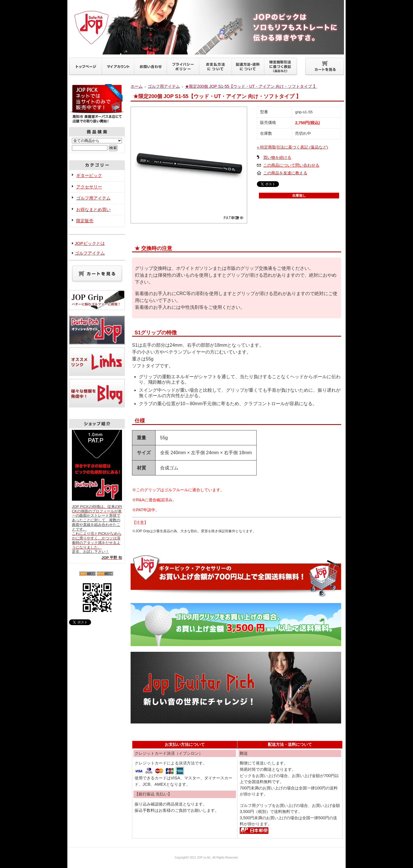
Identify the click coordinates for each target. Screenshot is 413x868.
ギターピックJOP (206, 27)
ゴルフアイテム (90, 253)
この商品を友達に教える (285, 173)
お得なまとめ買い (93, 209)
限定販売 (85, 221)
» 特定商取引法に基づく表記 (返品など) (292, 147)
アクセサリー (89, 187)
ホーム (137, 86)
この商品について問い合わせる (291, 165)
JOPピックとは (90, 243)
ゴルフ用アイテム (93, 198)
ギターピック (89, 175)
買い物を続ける (277, 158)
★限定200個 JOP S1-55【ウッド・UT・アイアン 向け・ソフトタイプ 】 (251, 86)
